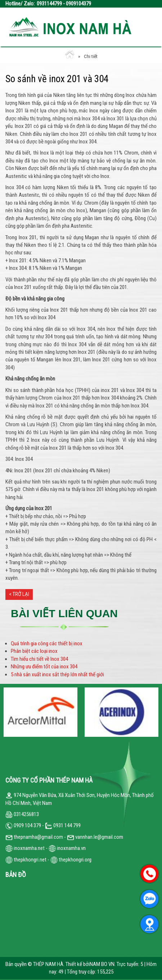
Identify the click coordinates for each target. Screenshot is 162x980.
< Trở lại (19, 594)
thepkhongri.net (26, 860)
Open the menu (145, 27)
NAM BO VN (102, 964)
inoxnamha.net (29, 848)
